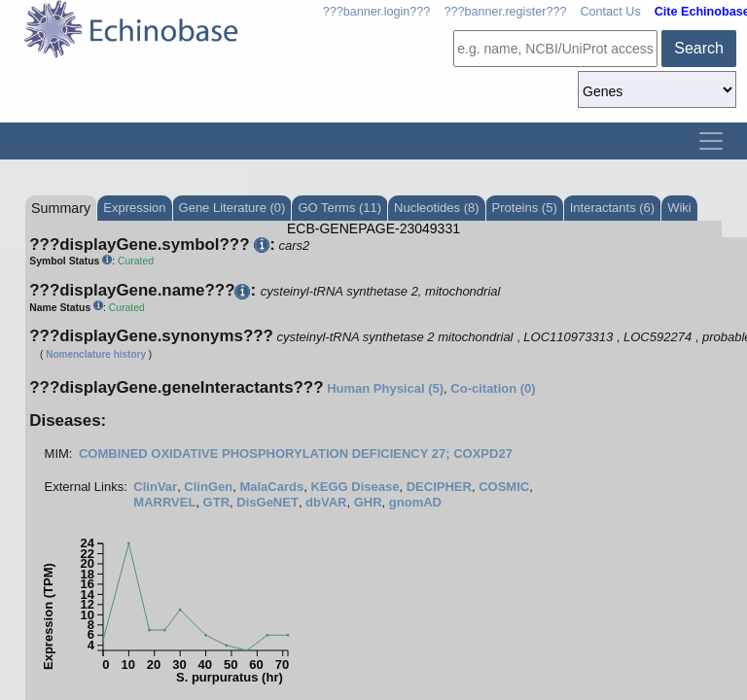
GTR (216, 502)
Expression (134, 208)
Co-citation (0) (493, 388)
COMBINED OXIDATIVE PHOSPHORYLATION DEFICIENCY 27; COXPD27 (296, 454)
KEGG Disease (355, 487)
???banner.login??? (377, 12)
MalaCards (271, 487)
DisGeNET (267, 502)
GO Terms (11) (339, 208)
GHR (368, 502)
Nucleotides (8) (436, 208)
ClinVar (155, 487)
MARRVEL (164, 502)
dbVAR (326, 502)
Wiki (679, 208)
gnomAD (415, 502)
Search (699, 48)
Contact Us (610, 12)
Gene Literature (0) (232, 208)
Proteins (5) (525, 208)
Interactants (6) (612, 208)
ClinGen (208, 487)
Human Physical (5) (385, 388)
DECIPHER (439, 487)
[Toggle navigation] (711, 141)
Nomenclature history (96, 354)
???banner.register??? (505, 12)
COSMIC (504, 487)
